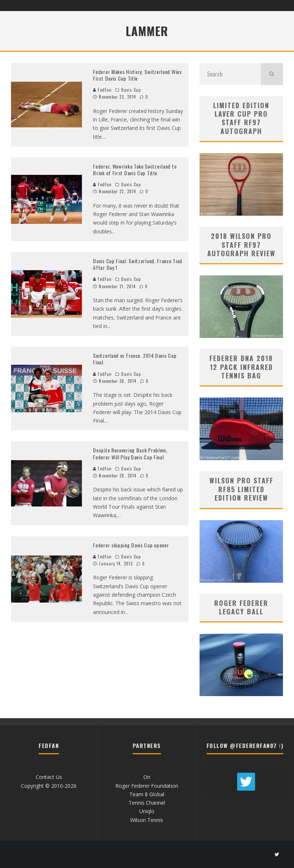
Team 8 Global (147, 794)
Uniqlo (147, 811)
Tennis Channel (147, 803)
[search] (272, 74)
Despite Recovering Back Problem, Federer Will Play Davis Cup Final (130, 453)
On (147, 777)
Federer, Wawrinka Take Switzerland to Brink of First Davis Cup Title (135, 170)
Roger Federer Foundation (147, 786)
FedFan (102, 90)
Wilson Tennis (147, 820)
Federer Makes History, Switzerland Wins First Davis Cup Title (137, 75)
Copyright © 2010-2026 (49, 786)
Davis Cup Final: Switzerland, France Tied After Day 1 (138, 264)
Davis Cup (131, 90)
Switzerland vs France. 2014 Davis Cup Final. (135, 359)
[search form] (230, 74)
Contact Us (49, 777)
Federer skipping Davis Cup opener (131, 545)
